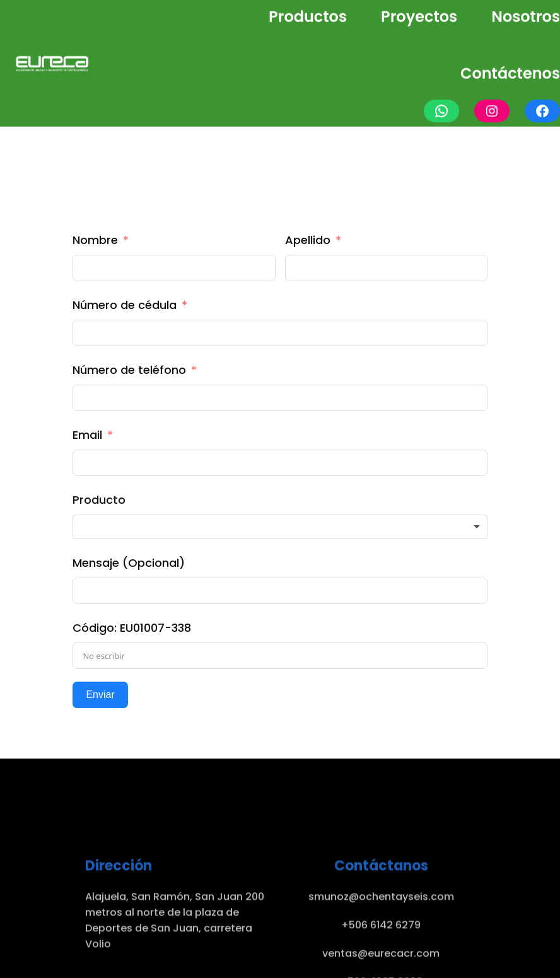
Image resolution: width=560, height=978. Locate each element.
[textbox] (280, 527)
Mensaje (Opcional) (129, 563)
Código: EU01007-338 (132, 628)
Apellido (308, 240)
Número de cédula (125, 305)
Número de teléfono (129, 370)
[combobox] (280, 527)
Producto (99, 500)
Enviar (100, 695)
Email (87, 435)
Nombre (95, 240)
